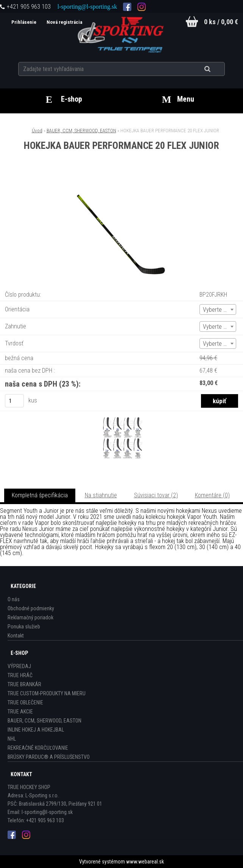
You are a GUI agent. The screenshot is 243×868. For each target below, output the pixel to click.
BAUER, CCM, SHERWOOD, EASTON (81, 131)
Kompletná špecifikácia (40, 495)
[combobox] (218, 309)
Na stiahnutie (101, 495)
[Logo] (122, 34)
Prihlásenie (23, 22)
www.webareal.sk (145, 862)
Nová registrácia (64, 22)
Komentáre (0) (212, 495)
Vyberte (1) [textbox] (217, 310)
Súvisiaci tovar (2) (156, 495)
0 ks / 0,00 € (221, 22)
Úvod (37, 131)
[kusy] (14, 401)
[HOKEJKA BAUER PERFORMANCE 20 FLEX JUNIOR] (121, 182)
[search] (217, 69)
